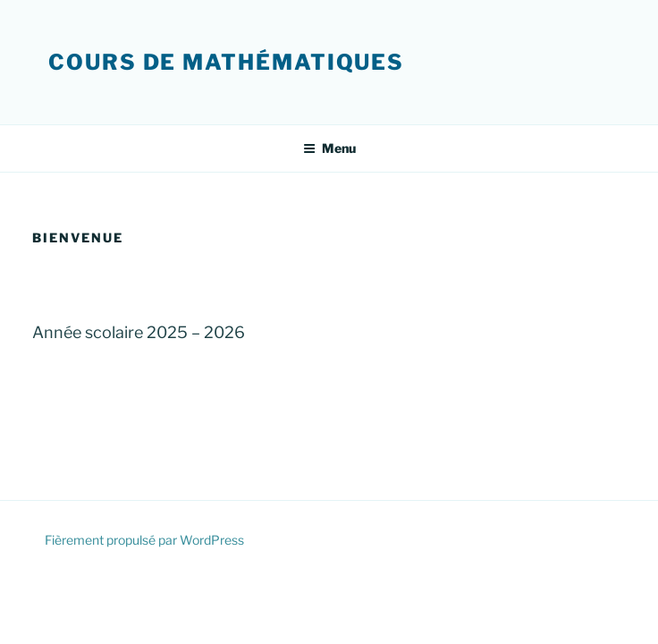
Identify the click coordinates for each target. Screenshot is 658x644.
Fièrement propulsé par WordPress (144, 540)
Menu (329, 148)
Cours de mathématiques (226, 62)
